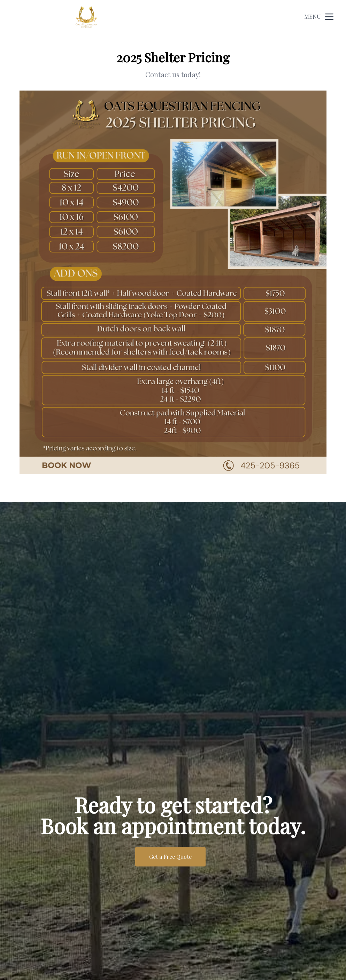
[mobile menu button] (329, 17)
